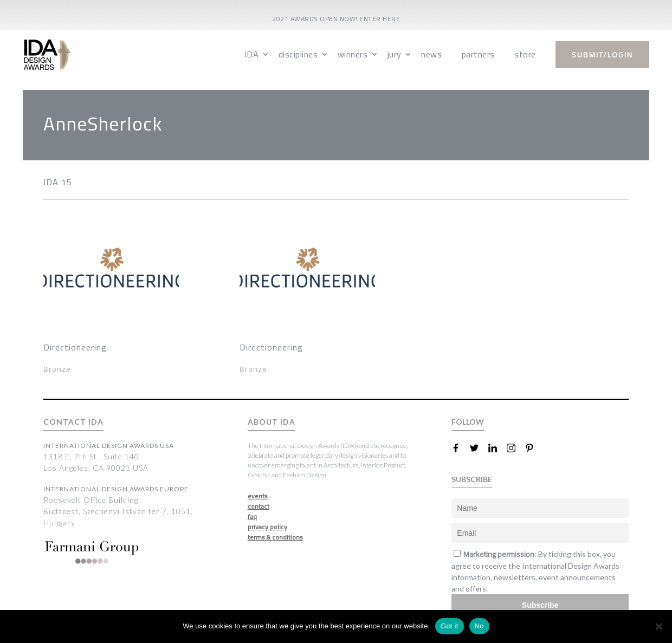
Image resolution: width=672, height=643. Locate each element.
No (479, 626)
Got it (450, 626)
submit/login (602, 55)
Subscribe (540, 605)
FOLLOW (468, 422)
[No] (658, 626)
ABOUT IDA (272, 422)
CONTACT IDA (73, 422)
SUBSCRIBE (472, 479)
